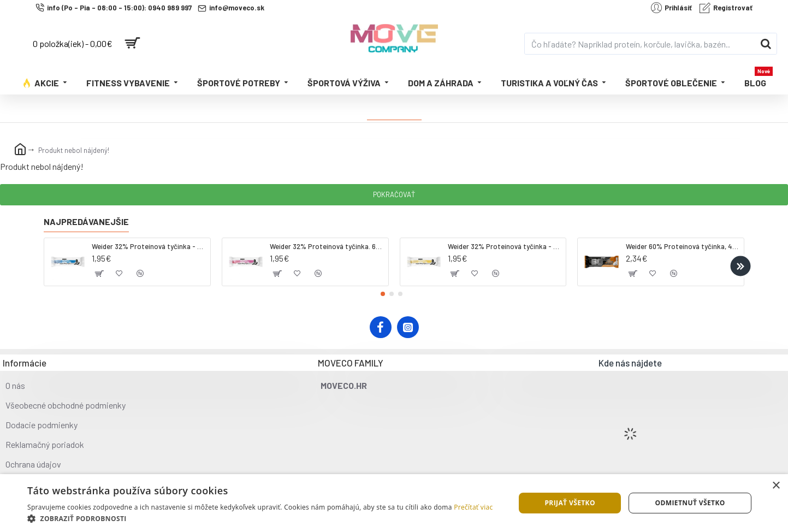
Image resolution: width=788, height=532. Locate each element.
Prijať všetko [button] (570, 503)
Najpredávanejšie (86, 221)
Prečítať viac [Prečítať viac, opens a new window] (473, 507)
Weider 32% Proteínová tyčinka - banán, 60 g (505, 246)
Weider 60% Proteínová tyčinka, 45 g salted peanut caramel (683, 246)
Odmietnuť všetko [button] (690, 503)
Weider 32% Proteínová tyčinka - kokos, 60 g (149, 246)
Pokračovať (394, 194)
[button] (740, 266)
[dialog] (394, 503)
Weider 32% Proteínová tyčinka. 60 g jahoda (327, 246)
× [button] (776, 486)
